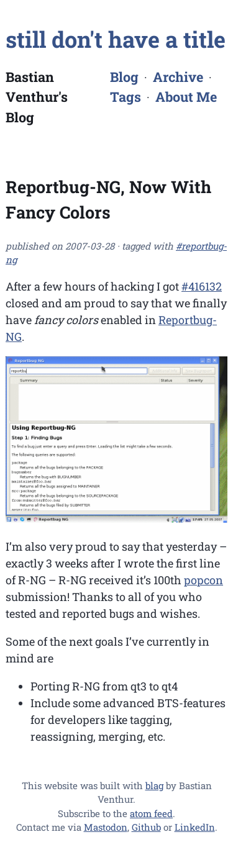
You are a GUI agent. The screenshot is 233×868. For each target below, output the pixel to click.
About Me (186, 97)
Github (146, 827)
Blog (124, 77)
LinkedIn (195, 827)
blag (154, 785)
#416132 (202, 286)
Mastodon (106, 827)
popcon (203, 580)
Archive (178, 77)
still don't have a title (116, 39)
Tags (126, 97)
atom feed (151, 813)
